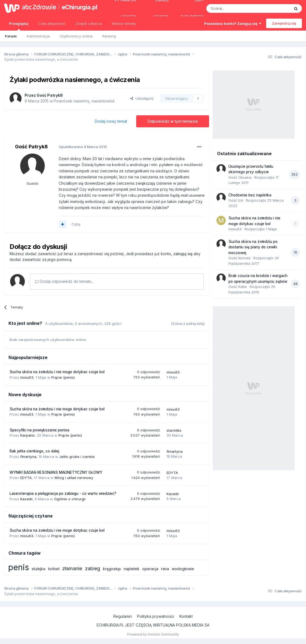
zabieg (93, 568)
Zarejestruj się (284, 23)
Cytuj (76, 224)
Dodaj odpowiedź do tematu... (64, 281)
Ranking (109, 36)
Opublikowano (83, 147)
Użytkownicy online (76, 36)
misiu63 (27, 377)
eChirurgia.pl (79, 7)
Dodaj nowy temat (111, 121)
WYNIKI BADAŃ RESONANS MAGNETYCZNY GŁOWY (56, 472)
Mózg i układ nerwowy (74, 478)
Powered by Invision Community (153, 634)
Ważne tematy (124, 23)
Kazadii (26, 499)
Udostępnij (142, 98)
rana (165, 569)
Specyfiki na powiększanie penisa (39, 430)
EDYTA (26, 478)
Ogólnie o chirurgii (70, 499)
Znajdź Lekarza (89, 23)
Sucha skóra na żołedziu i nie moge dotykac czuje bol (57, 372)
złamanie (72, 568)
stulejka (38, 569)
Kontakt (186, 616)
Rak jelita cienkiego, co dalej (34, 451)
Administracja (38, 36)
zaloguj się (183, 254)
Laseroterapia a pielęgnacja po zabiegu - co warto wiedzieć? (63, 493)
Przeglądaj (19, 26)
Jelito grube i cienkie (77, 457)
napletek (132, 569)
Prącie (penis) (63, 377)
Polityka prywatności (156, 616)
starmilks (174, 430)
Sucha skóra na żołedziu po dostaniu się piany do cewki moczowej (253, 247)
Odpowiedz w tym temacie (173, 121)
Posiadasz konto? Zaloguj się (233, 23)
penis (19, 567)
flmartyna (28, 457)
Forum (11, 36)
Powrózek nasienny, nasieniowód (84, 101)
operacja (150, 569)
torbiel (54, 569)
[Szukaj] (235, 8)
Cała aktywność (52, 23)
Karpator (27, 435)
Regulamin (123, 616)
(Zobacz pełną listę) (188, 324)
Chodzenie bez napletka (250, 195)
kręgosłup (112, 569)
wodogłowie (183, 569)
